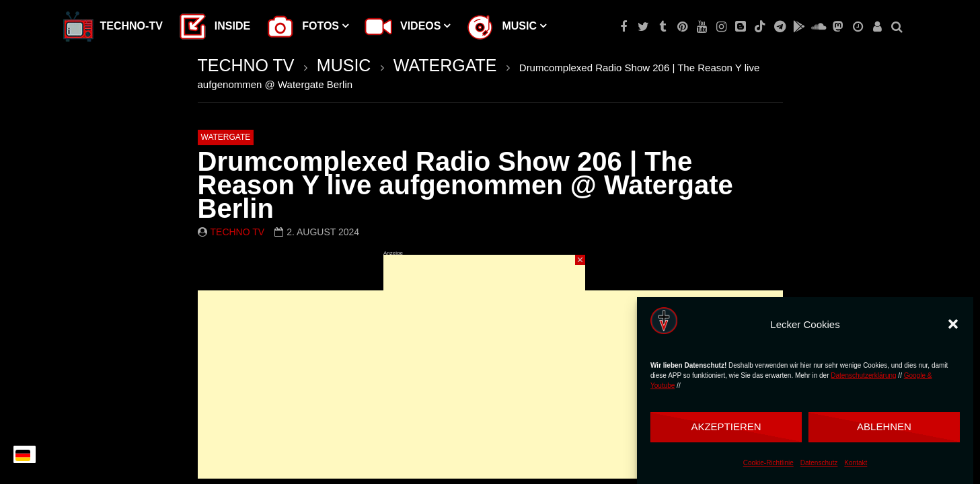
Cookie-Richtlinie (768, 463)
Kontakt (856, 463)
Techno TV (238, 232)
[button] (953, 324)
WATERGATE (445, 65)
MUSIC (344, 65)
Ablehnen (884, 427)
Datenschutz (819, 463)
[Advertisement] (484, 339)
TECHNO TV (246, 65)
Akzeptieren (726, 427)
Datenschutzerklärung (863, 375)
